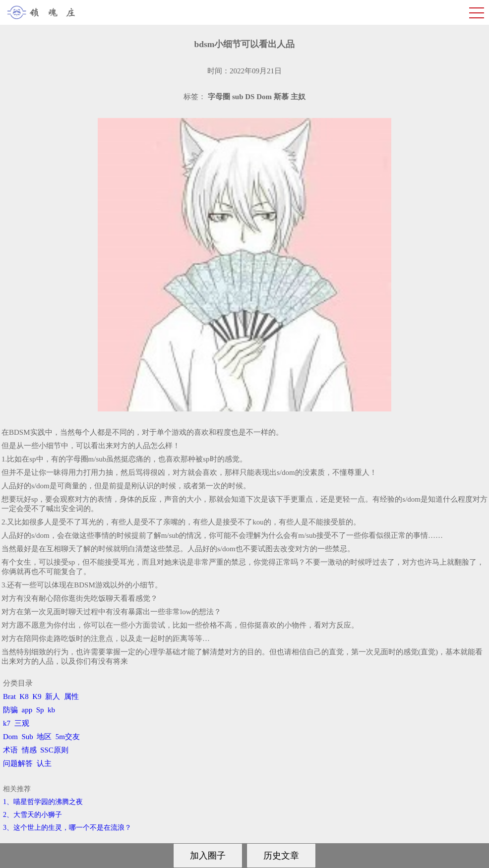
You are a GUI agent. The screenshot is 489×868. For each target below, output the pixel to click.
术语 (10, 750)
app (27, 710)
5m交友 (68, 737)
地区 (44, 737)
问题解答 (18, 763)
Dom (10, 737)
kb (51, 710)
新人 (53, 696)
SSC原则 (54, 750)
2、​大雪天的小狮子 (32, 815)
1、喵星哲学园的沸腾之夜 (43, 802)
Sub (28, 737)
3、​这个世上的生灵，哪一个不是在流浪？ (67, 828)
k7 (7, 723)
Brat (9, 696)
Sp (40, 710)
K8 (24, 696)
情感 (29, 750)
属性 (71, 696)
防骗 (10, 710)
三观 (22, 723)
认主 (44, 763)
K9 (37, 696)
